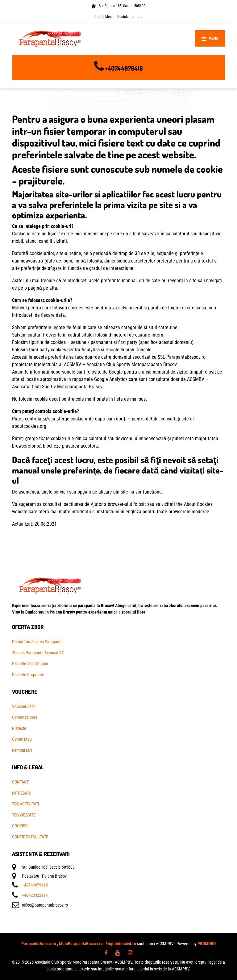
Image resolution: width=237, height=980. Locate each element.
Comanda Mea (25, 717)
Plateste (19, 728)
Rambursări (22, 750)
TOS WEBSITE (24, 815)
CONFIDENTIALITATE (30, 837)
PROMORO (207, 944)
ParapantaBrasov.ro (39, 944)
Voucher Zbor (23, 706)
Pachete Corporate (28, 675)
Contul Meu (103, 17)
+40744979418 (124, 68)
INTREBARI (21, 793)
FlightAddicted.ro (121, 944)
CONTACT (20, 782)
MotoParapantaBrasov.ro (81, 944)
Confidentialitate (130, 17)
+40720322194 (35, 895)
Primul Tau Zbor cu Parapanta (37, 642)
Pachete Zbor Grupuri (30, 664)
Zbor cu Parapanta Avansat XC (38, 653)
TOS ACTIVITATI (26, 804)
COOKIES (20, 826)
